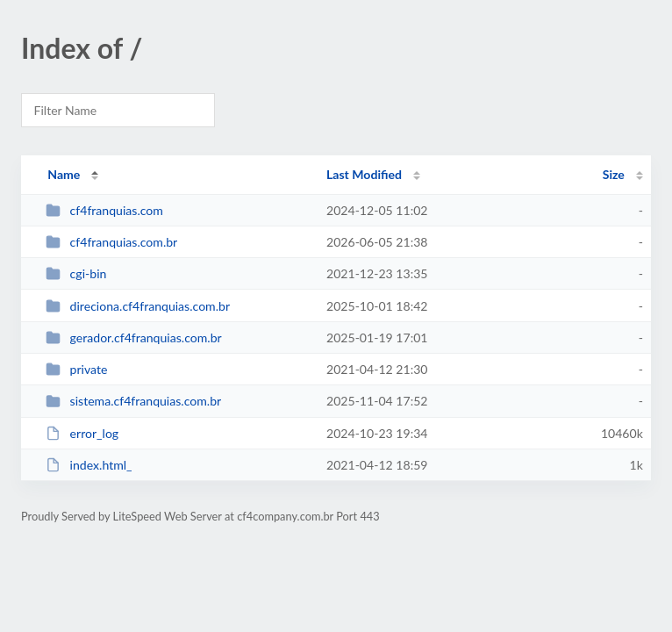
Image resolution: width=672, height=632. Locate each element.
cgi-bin (76, 273)
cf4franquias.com (104, 210)
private (76, 369)
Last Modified (364, 174)
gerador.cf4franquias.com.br (133, 338)
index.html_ (89, 465)
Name (64, 174)
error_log (82, 433)
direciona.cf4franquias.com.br (138, 306)
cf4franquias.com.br (111, 242)
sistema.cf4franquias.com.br (133, 401)
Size (614, 174)
